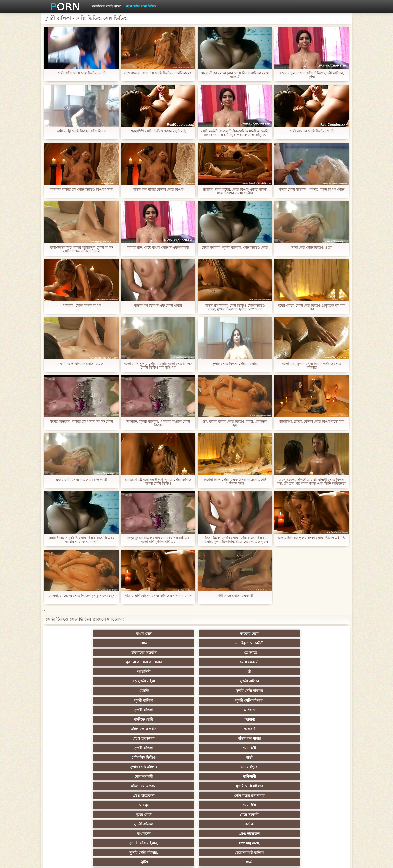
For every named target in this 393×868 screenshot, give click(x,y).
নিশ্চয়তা (74, 738)
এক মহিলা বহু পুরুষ (270, 738)
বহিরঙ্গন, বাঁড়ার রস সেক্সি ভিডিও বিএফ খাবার (81, 189)
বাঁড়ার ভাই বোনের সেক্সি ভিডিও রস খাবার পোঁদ (158, 596)
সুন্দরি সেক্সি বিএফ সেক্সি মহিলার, (235, 364)
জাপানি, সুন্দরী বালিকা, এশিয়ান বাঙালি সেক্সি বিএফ (158, 423)
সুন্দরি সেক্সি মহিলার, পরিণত (319, 710)
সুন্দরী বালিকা (319, 643)
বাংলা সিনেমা (123, 729)
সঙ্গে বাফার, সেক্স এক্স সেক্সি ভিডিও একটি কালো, (158, 73)
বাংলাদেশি (319, 738)
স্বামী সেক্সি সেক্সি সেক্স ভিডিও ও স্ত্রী (81, 73)
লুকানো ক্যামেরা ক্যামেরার (74, 643)
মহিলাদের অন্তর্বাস (270, 634)
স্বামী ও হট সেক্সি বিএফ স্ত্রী (235, 596)
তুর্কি (74, 748)
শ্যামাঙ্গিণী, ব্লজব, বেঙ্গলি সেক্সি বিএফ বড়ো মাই (312, 422)
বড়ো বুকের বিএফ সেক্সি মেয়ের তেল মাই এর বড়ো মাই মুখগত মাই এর (158, 540)
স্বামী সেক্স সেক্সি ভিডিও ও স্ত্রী (312, 248)
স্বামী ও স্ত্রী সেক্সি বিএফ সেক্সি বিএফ (81, 131)
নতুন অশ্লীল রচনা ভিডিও (141, 6)
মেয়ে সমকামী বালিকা (319, 700)
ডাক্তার (123, 815)
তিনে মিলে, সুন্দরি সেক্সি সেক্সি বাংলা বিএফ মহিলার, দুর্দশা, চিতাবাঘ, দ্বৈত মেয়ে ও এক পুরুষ (235, 540)
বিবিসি (123, 767)
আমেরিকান (123, 796)
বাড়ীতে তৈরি (74, 662)
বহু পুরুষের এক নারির (319, 748)
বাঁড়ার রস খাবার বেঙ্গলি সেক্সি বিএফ (158, 189)
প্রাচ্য (172, 634)
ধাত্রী (123, 710)
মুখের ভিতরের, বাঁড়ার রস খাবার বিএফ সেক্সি (81, 422)
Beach (74, 815)
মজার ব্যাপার (123, 757)
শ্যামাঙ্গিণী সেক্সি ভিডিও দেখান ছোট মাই (158, 131)
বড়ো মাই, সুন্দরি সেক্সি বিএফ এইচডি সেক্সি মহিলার (311, 366)
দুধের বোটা (172, 691)
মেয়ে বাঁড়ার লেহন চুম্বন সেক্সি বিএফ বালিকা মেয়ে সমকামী (235, 75)
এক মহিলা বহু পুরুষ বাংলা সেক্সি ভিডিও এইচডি (312, 538)
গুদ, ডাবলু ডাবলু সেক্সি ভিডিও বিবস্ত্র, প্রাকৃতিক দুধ (235, 423)
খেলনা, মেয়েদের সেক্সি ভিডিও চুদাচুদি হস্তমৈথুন (81, 596)
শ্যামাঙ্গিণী (172, 643)
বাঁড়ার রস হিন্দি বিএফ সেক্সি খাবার (158, 306)
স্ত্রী (221, 643)
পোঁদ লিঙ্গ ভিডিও (172, 672)
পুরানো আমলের (172, 738)
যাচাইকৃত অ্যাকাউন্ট (221, 634)
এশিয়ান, (74, 805)
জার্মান (319, 767)
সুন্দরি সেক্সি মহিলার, (221, 653)
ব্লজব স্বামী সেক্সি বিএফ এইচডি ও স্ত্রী (81, 480)
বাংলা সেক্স (74, 634)
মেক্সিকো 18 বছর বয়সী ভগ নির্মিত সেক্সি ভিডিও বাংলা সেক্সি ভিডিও (158, 482)
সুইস (319, 786)
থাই (123, 748)
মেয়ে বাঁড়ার (319, 672)
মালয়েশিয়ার (172, 786)
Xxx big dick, (221, 700)
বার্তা (221, 672)
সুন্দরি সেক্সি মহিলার (123, 653)
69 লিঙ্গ (74, 796)
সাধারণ (74, 776)
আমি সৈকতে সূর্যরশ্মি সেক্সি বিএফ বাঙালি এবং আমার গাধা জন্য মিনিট (81, 540)
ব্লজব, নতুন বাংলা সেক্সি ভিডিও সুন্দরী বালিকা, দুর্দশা (311, 75)
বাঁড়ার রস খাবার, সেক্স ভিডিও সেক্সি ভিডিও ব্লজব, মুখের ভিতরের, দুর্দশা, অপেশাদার (235, 307)
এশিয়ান (319, 653)
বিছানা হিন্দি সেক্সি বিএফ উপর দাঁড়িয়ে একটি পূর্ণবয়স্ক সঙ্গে (235, 482)
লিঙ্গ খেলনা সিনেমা (221, 805)
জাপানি (221, 729)
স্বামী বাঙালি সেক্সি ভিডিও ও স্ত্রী (311, 131)
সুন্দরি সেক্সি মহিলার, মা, (221, 757)
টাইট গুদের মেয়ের (221, 815)
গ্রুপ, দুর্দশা (74, 719)
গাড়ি (319, 719)
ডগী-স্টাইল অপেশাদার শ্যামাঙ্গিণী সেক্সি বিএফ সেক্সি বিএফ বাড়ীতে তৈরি (81, 249)
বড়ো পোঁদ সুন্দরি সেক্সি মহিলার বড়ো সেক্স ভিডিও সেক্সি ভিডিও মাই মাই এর (158, 366)
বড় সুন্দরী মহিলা (270, 643)
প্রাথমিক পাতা (286, 860)
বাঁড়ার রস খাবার (319, 662)
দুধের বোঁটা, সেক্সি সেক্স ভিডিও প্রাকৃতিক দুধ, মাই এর (311, 307)
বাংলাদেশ (74, 700)
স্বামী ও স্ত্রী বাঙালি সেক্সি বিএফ (81, 364)
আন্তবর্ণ (221, 662)
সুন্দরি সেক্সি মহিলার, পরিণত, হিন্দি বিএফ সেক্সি (312, 189)
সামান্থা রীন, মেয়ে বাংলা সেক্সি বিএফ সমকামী (158, 248)
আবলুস (74, 691)
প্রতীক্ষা (319, 691)
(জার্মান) (123, 662)
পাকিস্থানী (123, 681)
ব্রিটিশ (74, 710)
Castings (319, 776)
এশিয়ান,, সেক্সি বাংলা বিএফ (81, 306)
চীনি (221, 767)
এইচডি (74, 653)
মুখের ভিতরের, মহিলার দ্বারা (172, 815)
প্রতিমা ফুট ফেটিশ (270, 748)
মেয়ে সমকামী (123, 643)
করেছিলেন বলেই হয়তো (107, 6)
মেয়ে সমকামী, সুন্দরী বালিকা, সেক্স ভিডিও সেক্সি (235, 248)
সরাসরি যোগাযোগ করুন (221, 796)
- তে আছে (319, 634)
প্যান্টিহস (221, 719)
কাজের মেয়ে (123, 634)
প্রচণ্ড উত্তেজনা (270, 662)
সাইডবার (172, 767)
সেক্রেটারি (221, 786)
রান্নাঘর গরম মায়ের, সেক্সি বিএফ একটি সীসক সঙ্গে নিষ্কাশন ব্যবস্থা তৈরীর (235, 191)
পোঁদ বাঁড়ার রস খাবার (319, 681)
